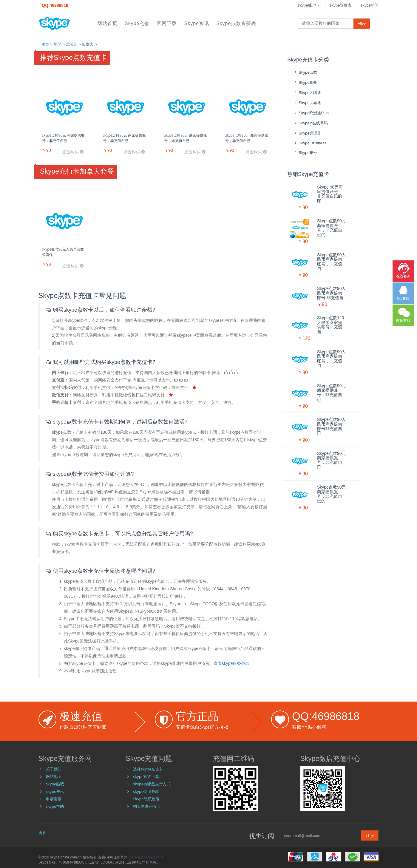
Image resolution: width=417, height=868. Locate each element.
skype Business (310, 143)
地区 (58, 44)
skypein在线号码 (311, 123)
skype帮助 (55, 806)
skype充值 (137, 23)
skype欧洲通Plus (311, 113)
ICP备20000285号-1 (147, 857)
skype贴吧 (55, 784)
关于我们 (54, 769)
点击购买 (73, 152)
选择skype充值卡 (148, 769)
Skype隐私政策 (146, 799)
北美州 (72, 44)
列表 (362, 24)
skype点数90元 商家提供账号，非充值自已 (63, 138)
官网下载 (167, 23)
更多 (42, 833)
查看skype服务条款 (232, 663)
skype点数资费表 (236, 23)
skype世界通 (307, 103)
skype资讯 (196, 23)
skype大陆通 (307, 93)
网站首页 (107, 23)
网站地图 (54, 776)
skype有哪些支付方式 (152, 784)
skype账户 (309, 5)
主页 (45, 44)
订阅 (370, 835)
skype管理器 (307, 133)
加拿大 (88, 44)
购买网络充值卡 (147, 806)
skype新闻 (370, 5)
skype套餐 (305, 82)
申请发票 (54, 799)
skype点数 (305, 72)
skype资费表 (340, 5)
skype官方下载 (146, 776)
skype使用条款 (146, 791)
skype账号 (305, 153)
